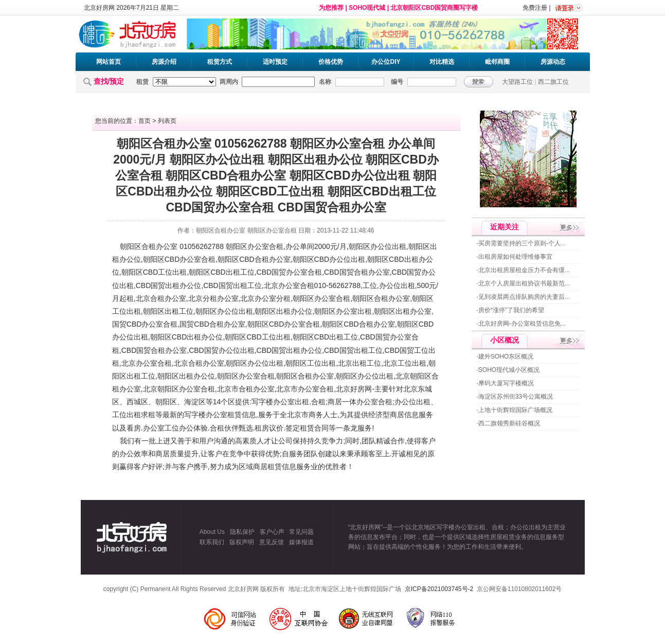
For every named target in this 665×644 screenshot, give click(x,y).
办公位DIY (386, 62)
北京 (271, 285)
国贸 (279, 272)
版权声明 (242, 542)
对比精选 (442, 62)
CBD (172, 259)
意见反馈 (272, 542)
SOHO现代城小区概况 (509, 370)
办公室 (167, 246)
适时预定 (275, 62)
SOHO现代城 (367, 8)
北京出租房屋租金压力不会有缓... (524, 270)
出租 (399, 246)
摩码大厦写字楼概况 (506, 383)
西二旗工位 (553, 82)
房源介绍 (164, 62)
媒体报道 (301, 542)
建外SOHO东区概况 (506, 356)
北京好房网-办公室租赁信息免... (522, 324)
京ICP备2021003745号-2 (439, 589)
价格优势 (331, 62)
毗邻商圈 (497, 62)
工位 (165, 272)
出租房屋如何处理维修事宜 (515, 257)
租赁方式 (220, 62)
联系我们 (212, 542)
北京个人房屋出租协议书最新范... (524, 283)
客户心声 (272, 532)
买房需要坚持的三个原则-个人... (522, 243)
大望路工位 (517, 82)
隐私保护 (242, 532)
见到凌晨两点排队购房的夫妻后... (524, 297)
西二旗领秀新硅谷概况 (509, 423)
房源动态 (553, 62)
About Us (212, 532)
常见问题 (301, 532)
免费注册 (535, 8)
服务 (265, 415)
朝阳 (127, 246)
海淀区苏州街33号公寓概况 (516, 397)
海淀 (191, 402)
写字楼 (262, 402)
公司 (285, 441)
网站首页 (109, 62)
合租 (149, 246)
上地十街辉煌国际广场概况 (515, 410)
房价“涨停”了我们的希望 (511, 310)
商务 (316, 415)
